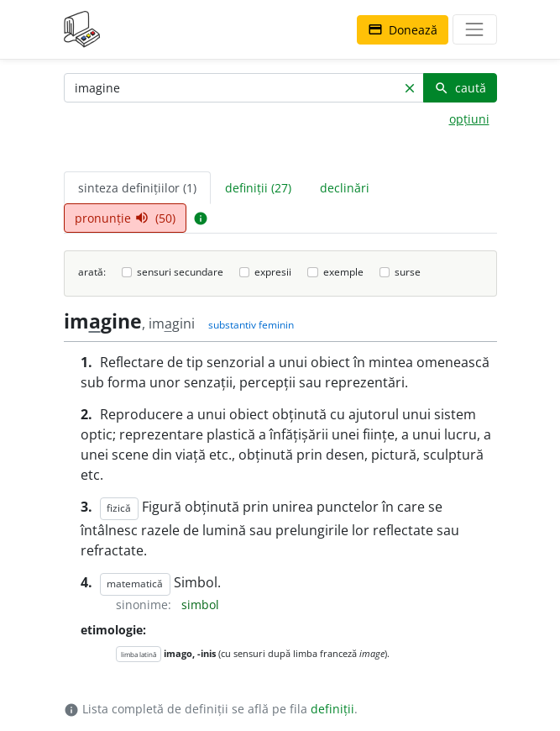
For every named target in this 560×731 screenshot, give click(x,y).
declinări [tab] (345, 188)
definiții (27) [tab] (258, 188)
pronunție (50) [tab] (125, 218)
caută (460, 88)
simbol (200, 605)
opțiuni (469, 119)
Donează (403, 30)
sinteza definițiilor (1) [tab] (137, 188)
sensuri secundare (180, 272)
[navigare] (474, 29)
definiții (332, 709)
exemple (343, 272)
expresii (273, 272)
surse (408, 272)
